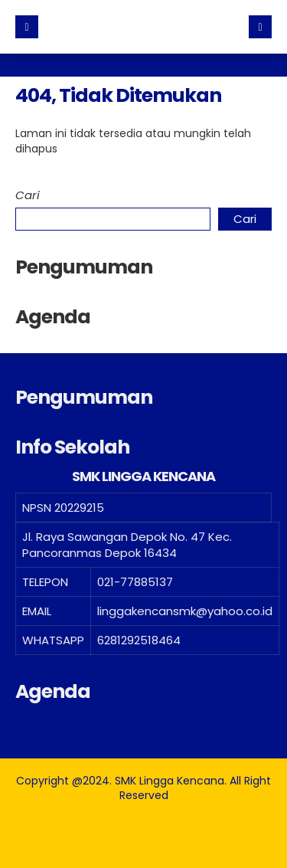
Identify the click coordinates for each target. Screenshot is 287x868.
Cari (28, 195)
